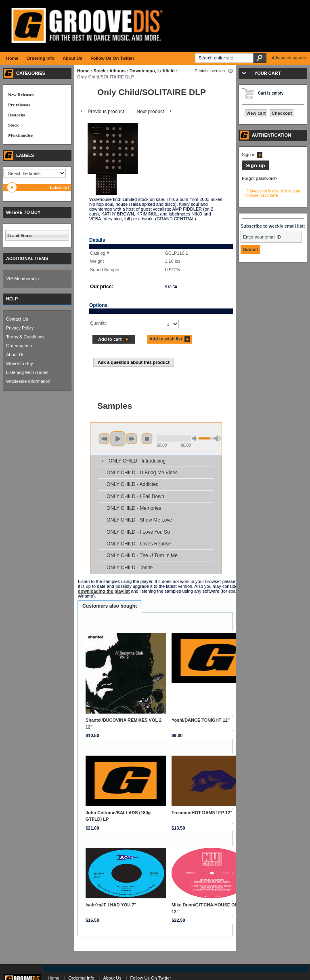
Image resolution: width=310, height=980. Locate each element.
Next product (154, 112)
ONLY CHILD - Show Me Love (139, 520)
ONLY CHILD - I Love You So (138, 532)
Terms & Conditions (25, 337)
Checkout (282, 113)
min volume (196, 438)
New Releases (21, 95)
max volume (217, 438)
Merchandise (20, 135)
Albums (117, 71)
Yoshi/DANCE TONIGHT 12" (201, 720)
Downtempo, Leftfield (152, 71)
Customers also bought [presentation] (110, 606)
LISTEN (173, 270)
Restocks (17, 115)
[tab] (110, 606)
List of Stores (20, 235)
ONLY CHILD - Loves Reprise (139, 544)
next (132, 439)
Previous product (102, 112)
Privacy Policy (20, 328)
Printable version (210, 71)
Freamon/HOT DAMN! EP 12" (202, 813)
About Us (15, 355)
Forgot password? (260, 178)
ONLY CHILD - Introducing (137, 461)
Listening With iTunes (27, 372)
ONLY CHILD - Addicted (133, 484)
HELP (12, 299)
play (118, 439)
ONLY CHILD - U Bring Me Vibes (142, 473)
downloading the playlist (104, 591)
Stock (99, 71)
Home (83, 71)
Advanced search (289, 58)
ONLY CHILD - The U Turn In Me (142, 555)
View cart (256, 113)
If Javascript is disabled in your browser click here (273, 193)
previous (104, 439)
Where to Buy (20, 363)
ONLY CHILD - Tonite (130, 568)
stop (147, 439)
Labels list (59, 187)
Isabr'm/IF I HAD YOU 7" (111, 905)
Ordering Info (19, 346)
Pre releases (19, 105)
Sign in (252, 154)
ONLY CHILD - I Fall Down (135, 496)
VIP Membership (22, 279)
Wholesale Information (28, 381)
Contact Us (17, 319)
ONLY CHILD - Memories (134, 508)
